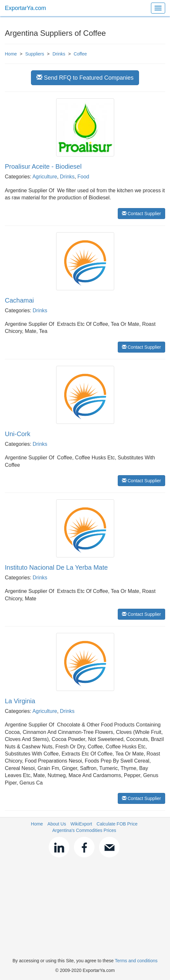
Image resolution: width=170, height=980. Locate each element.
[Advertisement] (85, 909)
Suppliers (35, 54)
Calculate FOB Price (117, 824)
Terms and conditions (136, 961)
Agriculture (45, 177)
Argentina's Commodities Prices (84, 830)
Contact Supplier (141, 214)
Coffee (80, 54)
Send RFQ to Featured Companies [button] (85, 78)
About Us (57, 824)
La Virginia (20, 701)
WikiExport (81, 824)
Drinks (59, 54)
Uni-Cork (18, 434)
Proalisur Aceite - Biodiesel (43, 166)
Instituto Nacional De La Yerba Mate (56, 567)
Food (83, 177)
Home (11, 54)
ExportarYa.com (25, 8)
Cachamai (19, 300)
